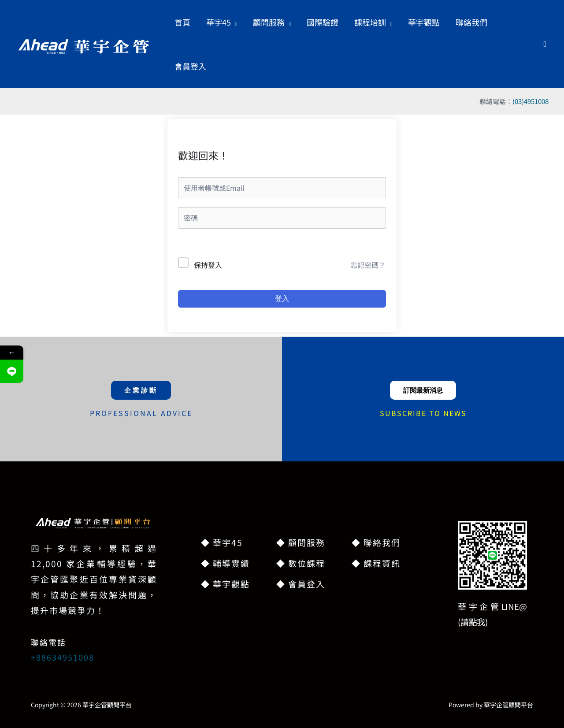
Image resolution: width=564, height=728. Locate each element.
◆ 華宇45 (222, 542)
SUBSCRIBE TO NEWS (423, 413)
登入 (282, 299)
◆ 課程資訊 (376, 563)
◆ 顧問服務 (301, 542)
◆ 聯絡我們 (376, 542)
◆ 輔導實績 (225, 563)
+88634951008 (63, 657)
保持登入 (208, 265)
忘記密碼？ (368, 265)
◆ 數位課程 (301, 563)
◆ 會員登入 (301, 584)
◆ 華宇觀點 (225, 584)
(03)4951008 (531, 101)
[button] (222, 22)
